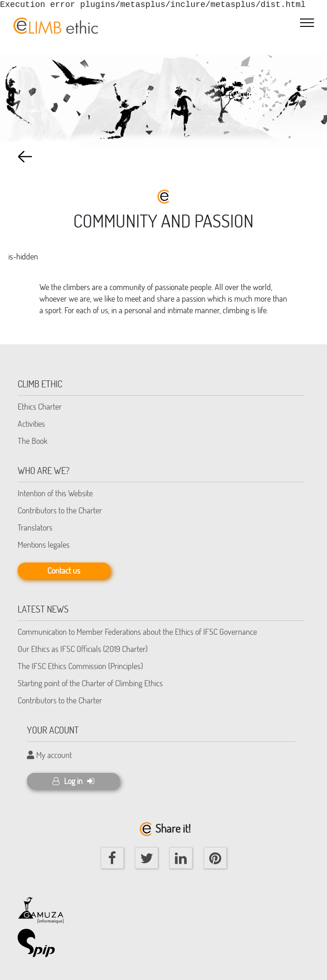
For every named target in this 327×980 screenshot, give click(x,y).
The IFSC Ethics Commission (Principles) (80, 666)
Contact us (64, 570)
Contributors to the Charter (60, 510)
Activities (31, 424)
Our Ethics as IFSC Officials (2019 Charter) (83, 649)
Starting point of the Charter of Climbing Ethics (90, 683)
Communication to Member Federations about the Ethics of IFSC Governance (137, 632)
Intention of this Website (55, 493)
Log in (73, 781)
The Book (32, 441)
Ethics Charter (40, 406)
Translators (35, 527)
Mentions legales (44, 544)
